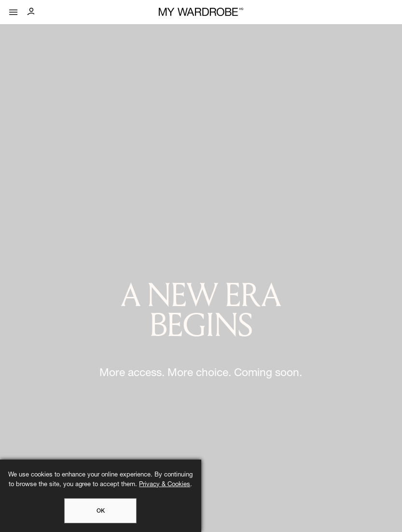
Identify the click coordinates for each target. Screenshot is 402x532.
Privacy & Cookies (165, 485)
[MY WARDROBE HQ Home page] (201, 12)
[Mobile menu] (14, 10)
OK (101, 511)
